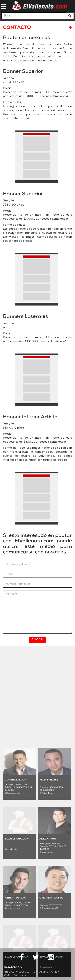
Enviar (37, 640)
